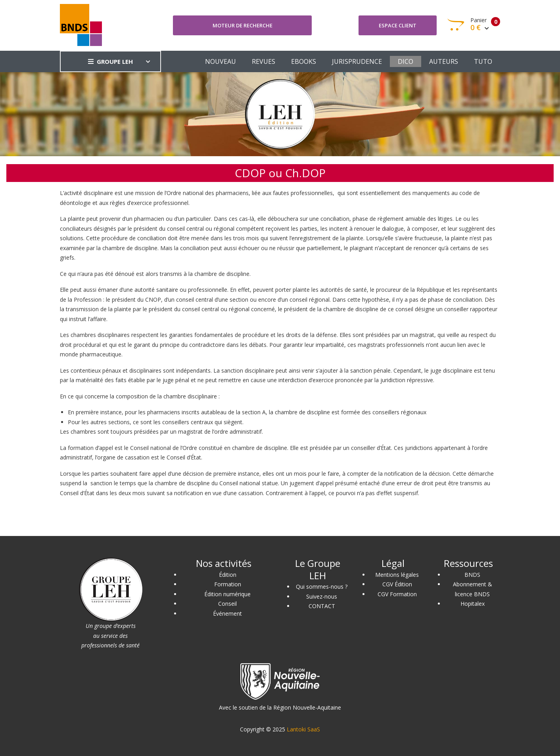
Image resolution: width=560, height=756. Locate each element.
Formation (228, 584)
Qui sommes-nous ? (322, 587)
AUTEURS (444, 61)
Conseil (227, 604)
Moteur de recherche (243, 25)
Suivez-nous (322, 596)
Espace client (398, 25)
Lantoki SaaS (303, 729)
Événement (227, 613)
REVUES (264, 61)
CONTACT (322, 606)
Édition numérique (227, 594)
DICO (406, 61)
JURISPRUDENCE (357, 61)
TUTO (483, 61)
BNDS (472, 575)
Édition (228, 575)
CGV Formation (397, 594)
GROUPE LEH (110, 61)
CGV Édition (397, 584)
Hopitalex (473, 604)
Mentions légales (397, 575)
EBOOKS (304, 61)
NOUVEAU (221, 61)
